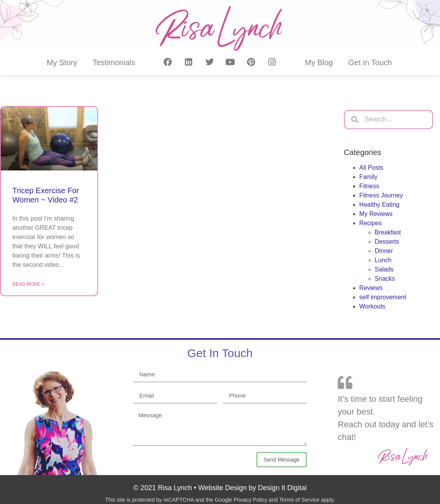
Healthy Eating (379, 205)
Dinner (384, 251)
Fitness (369, 186)
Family (368, 177)
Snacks (385, 279)
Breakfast (388, 232)
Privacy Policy (250, 500)
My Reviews (376, 214)
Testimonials (114, 62)
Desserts (387, 242)
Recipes (371, 223)
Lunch (383, 260)
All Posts (371, 168)
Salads (384, 269)
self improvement (383, 297)
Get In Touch (370, 62)
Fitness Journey (381, 195)
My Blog (319, 62)
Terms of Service (299, 500)
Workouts (372, 306)
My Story (62, 62)
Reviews (371, 288)
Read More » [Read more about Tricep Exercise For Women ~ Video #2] (28, 284)
